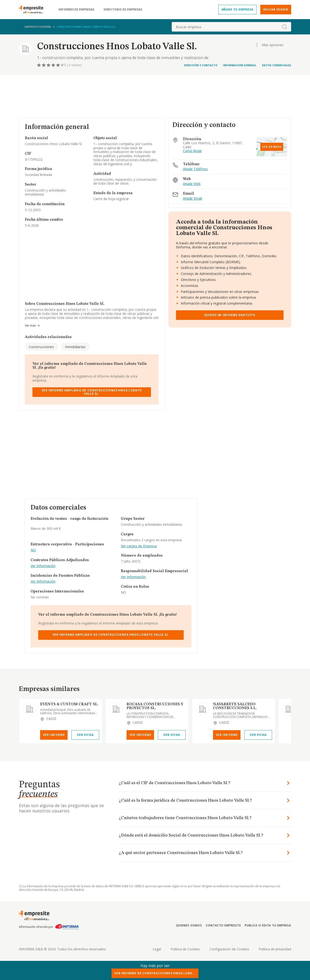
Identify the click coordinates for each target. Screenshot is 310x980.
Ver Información (43, 566)
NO (33, 550)
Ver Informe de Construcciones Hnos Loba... (155, 973)
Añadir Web (192, 184)
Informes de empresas (76, 10)
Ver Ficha (85, 735)
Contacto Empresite (223, 925)
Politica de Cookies (185, 949)
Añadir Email (192, 199)
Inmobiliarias (75, 347)
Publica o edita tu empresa (268, 925)
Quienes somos (189, 925)
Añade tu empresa (237, 9)
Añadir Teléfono (195, 169)
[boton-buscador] (284, 27)
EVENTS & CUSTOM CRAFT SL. (69, 704)
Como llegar (192, 151)
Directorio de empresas (123, 10)
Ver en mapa (272, 147)
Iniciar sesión (276, 9)
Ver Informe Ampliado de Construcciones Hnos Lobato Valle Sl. (92, 392)
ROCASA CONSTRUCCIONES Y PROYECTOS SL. (155, 706)
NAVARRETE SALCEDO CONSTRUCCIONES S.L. (235, 706)
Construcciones (41, 347)
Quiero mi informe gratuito (230, 315)
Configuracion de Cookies (229, 949)
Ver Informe (54, 735)
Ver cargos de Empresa (139, 546)
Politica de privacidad (275, 949)
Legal (157, 949)
